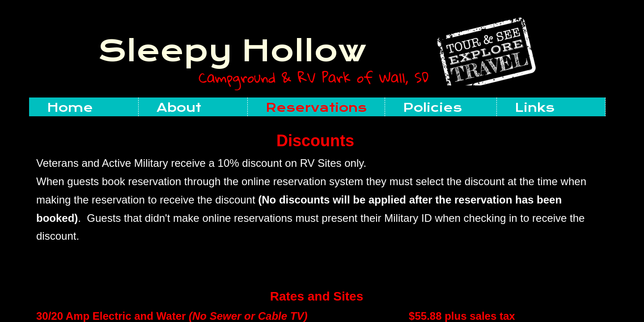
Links (535, 108)
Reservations (316, 108)
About (179, 108)
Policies (432, 108)
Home (70, 108)
